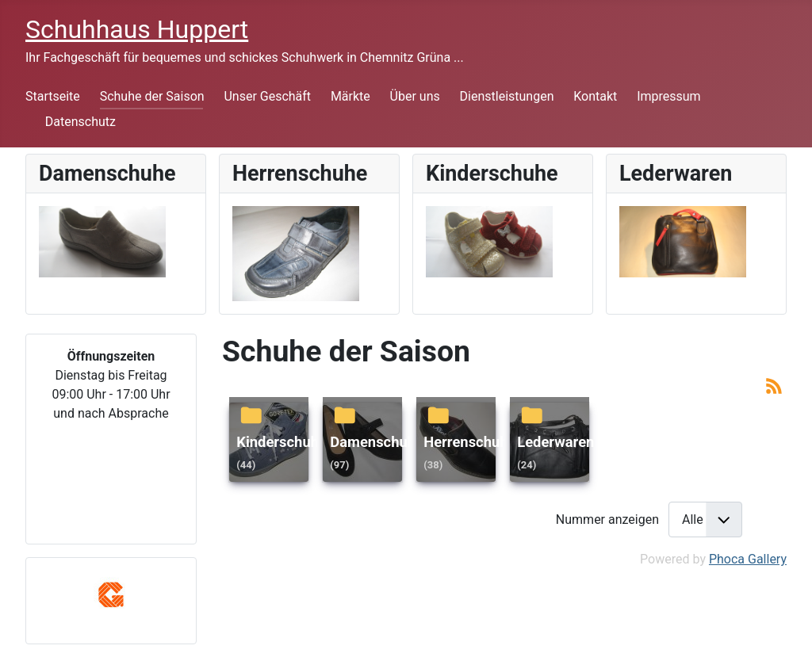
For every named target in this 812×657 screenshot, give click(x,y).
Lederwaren (555, 442)
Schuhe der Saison (152, 96)
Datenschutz (80, 122)
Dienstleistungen (507, 96)
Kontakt (595, 96)
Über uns (415, 96)
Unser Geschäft (267, 96)
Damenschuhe (377, 442)
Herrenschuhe (469, 442)
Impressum (669, 96)
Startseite (53, 96)
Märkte (350, 96)
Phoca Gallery (748, 559)
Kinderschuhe (282, 442)
